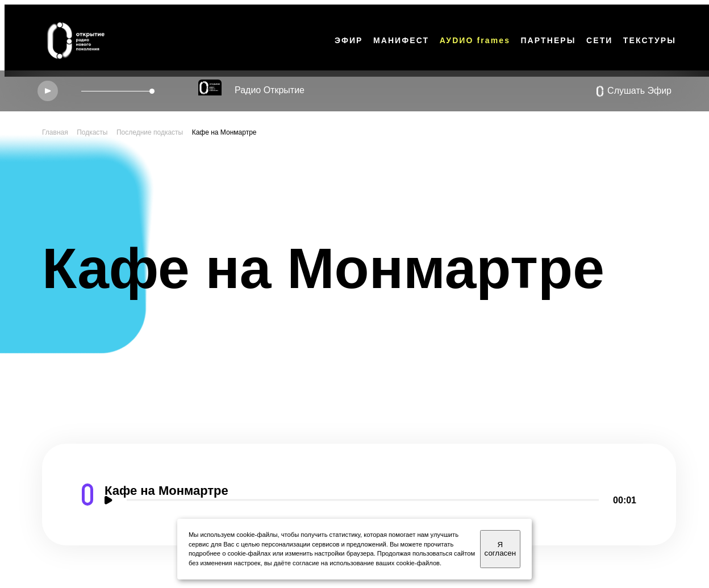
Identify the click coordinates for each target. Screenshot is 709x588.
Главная (55, 132)
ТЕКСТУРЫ (650, 40)
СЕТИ (599, 40)
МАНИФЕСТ (401, 40)
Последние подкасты (150, 132)
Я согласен (500, 549)
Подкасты (92, 132)
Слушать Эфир (634, 91)
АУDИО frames (475, 40)
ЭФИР (349, 40)
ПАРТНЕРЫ (548, 40)
